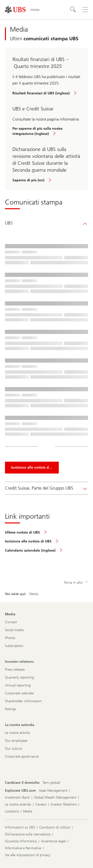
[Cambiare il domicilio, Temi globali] (51, 783)
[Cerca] (73, 10)
